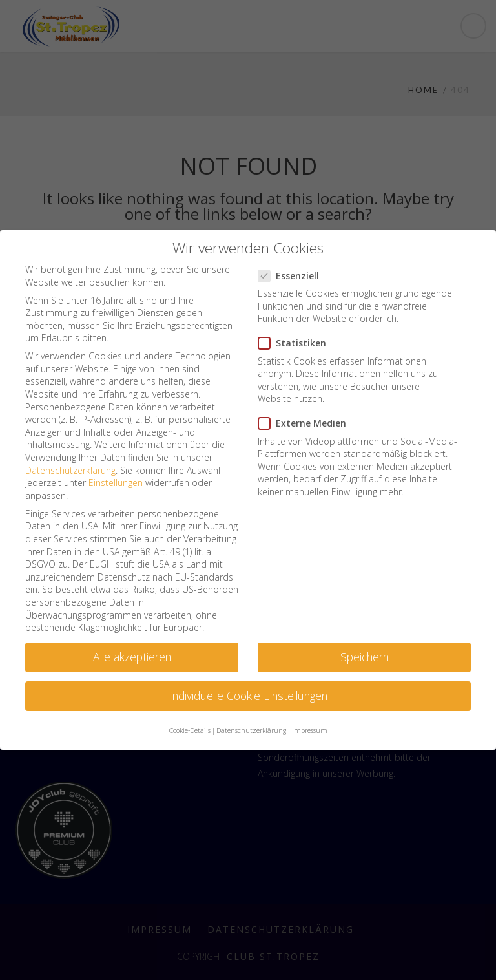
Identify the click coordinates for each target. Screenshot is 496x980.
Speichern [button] (365, 657)
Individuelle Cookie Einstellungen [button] (248, 696)
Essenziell (293, 276)
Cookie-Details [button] (190, 730)
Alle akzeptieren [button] (132, 657)
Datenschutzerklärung (70, 470)
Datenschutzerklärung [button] (251, 730)
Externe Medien (306, 423)
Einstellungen (116, 483)
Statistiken (296, 343)
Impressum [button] (310, 730)
